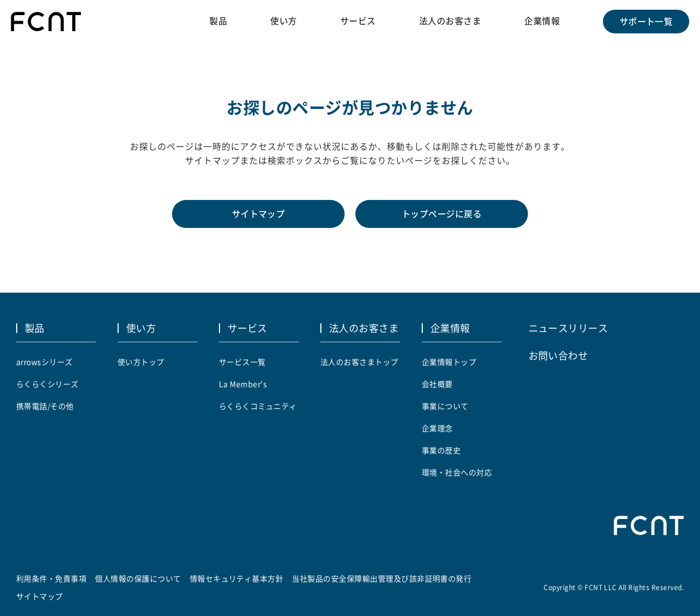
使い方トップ (141, 362)
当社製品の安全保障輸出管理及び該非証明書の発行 (382, 578)
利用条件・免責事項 (51, 578)
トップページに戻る (442, 214)
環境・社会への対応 (457, 472)
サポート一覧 (646, 22)
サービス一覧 (242, 362)
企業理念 (437, 428)
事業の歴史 (441, 450)
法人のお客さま (450, 21)
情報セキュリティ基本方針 (237, 578)
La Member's (243, 384)
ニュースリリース (568, 328)
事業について (445, 406)
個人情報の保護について (138, 578)
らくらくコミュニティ (258, 406)
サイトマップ (259, 214)
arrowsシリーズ (44, 362)
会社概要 (437, 384)
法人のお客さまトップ (359, 362)
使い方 (283, 21)
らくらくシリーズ (47, 384)
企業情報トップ (449, 362)
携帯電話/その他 (45, 406)
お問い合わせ (558, 355)
